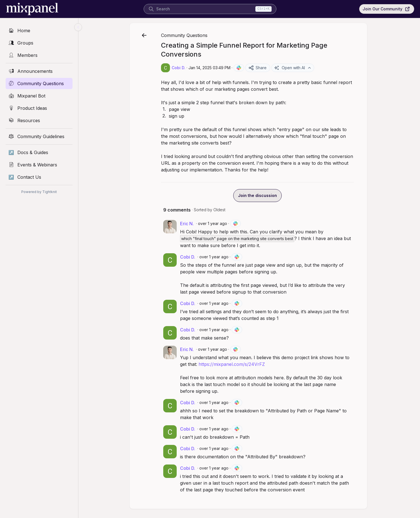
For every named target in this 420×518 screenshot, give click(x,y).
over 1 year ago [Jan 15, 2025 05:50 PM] (213, 223)
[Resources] (39, 120)
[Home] (39, 31)
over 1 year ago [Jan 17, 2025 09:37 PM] (215, 468)
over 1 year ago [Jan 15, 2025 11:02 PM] (213, 349)
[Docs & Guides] (39, 152)
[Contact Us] (39, 177)
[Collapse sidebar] (78, 27)
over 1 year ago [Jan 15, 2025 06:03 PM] (215, 257)
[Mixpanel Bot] (39, 96)
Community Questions (185, 35)
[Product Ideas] (39, 108)
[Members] (39, 55)
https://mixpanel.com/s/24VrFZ (233, 364)
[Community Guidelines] (39, 136)
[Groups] (39, 43)
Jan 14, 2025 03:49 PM (210, 68)
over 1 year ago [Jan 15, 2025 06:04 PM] (215, 303)
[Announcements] (39, 71)
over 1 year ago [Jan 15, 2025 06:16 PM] (215, 330)
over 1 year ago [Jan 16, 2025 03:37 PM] (215, 448)
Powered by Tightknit (39, 192)
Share (258, 68)
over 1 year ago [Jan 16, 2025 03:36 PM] (215, 402)
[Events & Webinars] (39, 165)
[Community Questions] (39, 83)
